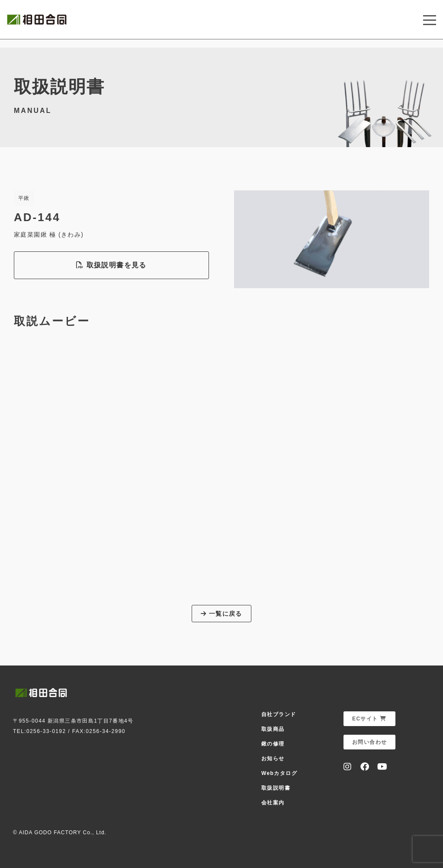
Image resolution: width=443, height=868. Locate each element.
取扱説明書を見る (111, 265)
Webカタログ (279, 773)
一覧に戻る (221, 614)
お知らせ (273, 759)
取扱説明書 (276, 788)
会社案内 (273, 803)
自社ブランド (279, 714)
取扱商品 (273, 729)
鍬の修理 (273, 744)
